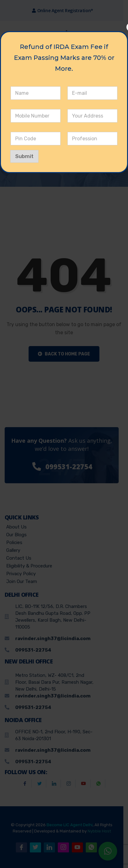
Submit (24, 156)
